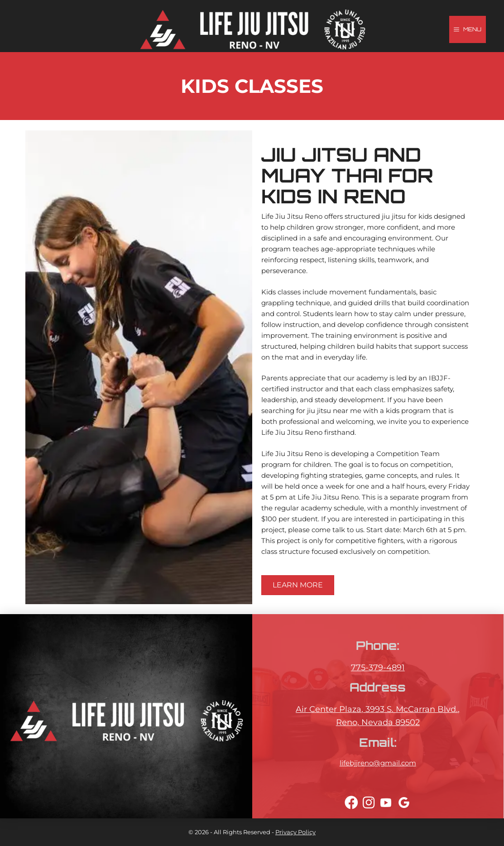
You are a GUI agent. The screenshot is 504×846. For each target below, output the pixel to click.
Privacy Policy (295, 832)
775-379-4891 (378, 668)
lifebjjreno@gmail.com (378, 763)
